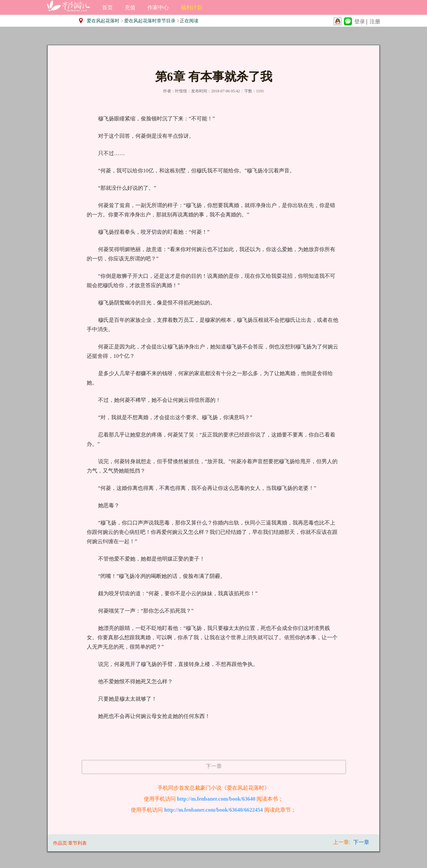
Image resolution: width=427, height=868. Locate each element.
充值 (130, 8)
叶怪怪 (181, 91)
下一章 (214, 766)
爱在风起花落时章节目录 (150, 21)
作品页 (60, 843)
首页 (107, 8)
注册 (375, 22)
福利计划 (191, 8)
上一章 (341, 842)
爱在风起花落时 (103, 21)
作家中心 (158, 8)
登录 (360, 22)
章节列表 (77, 843)
